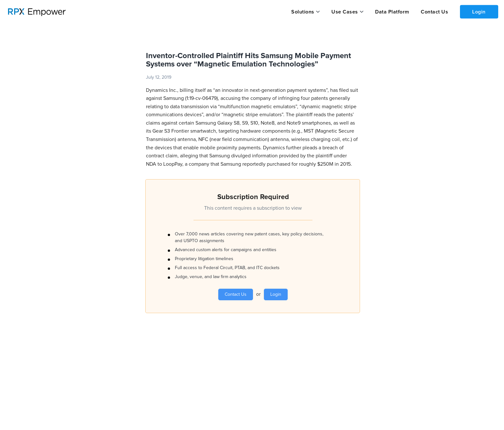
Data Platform (392, 12)
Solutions (303, 12)
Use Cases (344, 12)
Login (479, 12)
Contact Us (433, 12)
